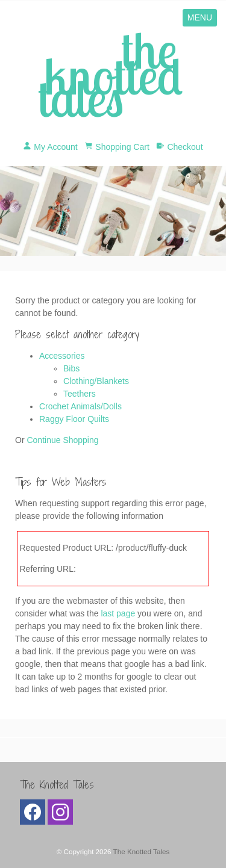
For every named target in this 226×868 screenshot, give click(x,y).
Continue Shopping (62, 440)
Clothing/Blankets (96, 381)
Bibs (71, 368)
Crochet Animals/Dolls (80, 406)
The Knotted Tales (142, 851)
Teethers (80, 394)
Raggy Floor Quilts (74, 419)
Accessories (62, 356)
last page (118, 613)
